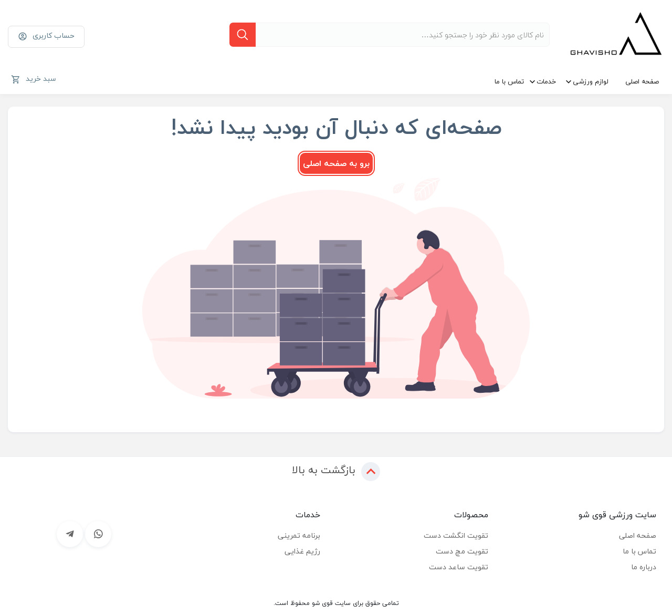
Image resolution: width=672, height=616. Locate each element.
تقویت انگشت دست (456, 535)
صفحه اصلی (642, 81)
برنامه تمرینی (299, 535)
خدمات (546, 81)
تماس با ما (509, 81)
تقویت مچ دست (462, 551)
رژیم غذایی (302, 551)
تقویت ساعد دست (459, 567)
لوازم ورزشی (591, 81)
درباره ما (644, 567)
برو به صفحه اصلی (336, 163)
